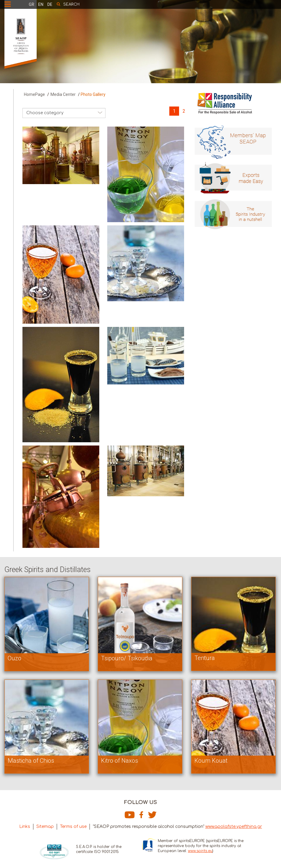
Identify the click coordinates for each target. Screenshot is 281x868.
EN (41, 4)
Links (25, 827)
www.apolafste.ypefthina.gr (234, 827)
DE (50, 4)
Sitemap (45, 827)
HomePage (34, 94)
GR (31, 4)
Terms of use (73, 827)
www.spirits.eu (200, 851)
